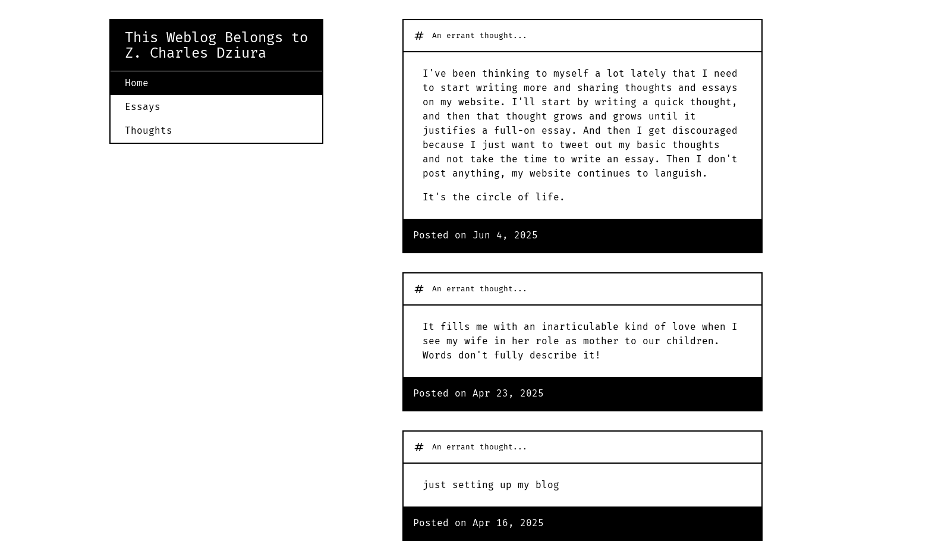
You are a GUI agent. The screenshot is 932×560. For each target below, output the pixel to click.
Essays (143, 107)
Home (137, 83)
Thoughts (149, 130)
